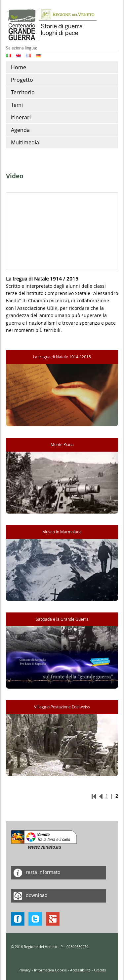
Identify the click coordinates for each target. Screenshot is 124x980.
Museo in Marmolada (62, 532)
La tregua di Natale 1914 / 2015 (62, 357)
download (29, 896)
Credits (100, 970)
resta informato (36, 873)
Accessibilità (80, 970)
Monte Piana (62, 445)
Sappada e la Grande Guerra (62, 619)
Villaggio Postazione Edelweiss (62, 707)
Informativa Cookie (50, 970)
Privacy (25, 970)
